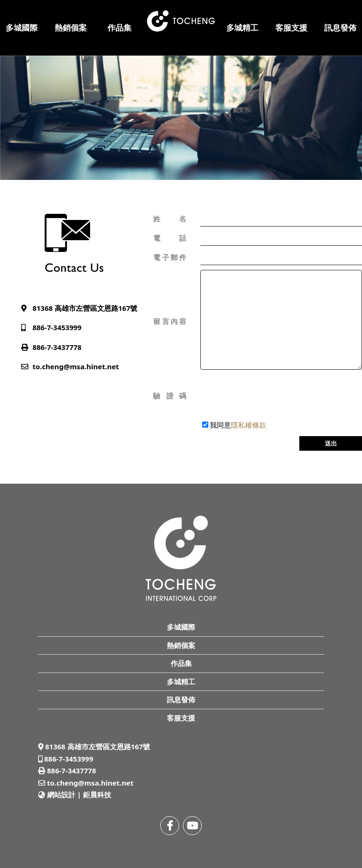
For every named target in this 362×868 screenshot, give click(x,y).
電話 (170, 238)
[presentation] (272, 396)
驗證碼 (170, 396)
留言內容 (170, 321)
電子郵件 (170, 257)
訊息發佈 (340, 28)
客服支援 (291, 28)
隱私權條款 (249, 425)
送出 (331, 443)
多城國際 (22, 28)
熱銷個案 (71, 28)
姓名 (170, 219)
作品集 (119, 28)
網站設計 (61, 795)
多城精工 (242, 28)
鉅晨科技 (97, 795)
